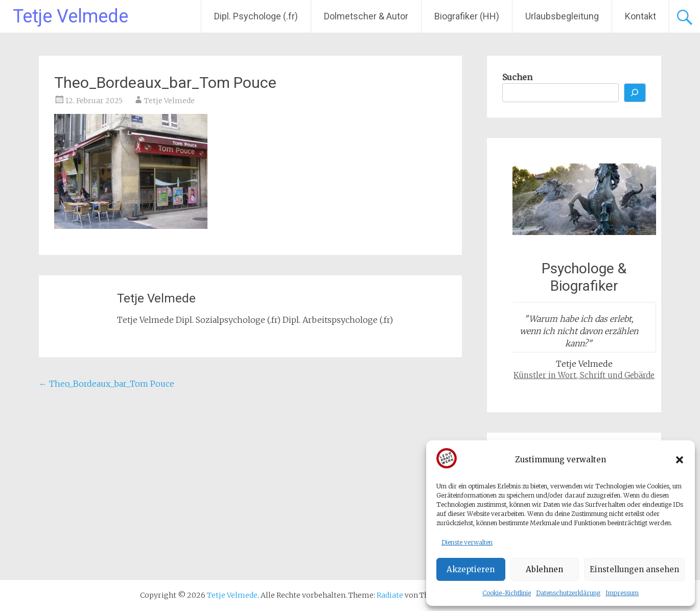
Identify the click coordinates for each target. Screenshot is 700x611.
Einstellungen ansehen (634, 569)
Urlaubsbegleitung (562, 16)
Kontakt (640, 16)
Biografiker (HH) (467, 16)
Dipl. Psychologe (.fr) (256, 16)
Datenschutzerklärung (568, 593)
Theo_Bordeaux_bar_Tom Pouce (107, 384)
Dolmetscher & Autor (366, 16)
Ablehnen (544, 569)
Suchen (517, 77)
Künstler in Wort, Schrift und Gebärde (584, 375)
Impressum (622, 593)
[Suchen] (635, 93)
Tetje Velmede (71, 16)
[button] (680, 460)
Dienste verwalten (467, 542)
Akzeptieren (471, 569)
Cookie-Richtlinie (507, 593)
